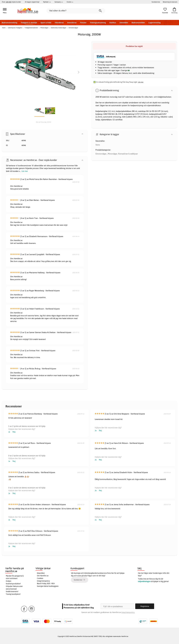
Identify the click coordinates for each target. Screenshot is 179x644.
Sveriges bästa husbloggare (48, 586)
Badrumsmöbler (138, 23)
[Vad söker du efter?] (76, 11)
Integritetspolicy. (128, 612)
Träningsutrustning (98, 23)
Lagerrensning (154, 23)
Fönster (83, 23)
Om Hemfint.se (43, 576)
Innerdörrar (72, 23)
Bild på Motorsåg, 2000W (44, 122)
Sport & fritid (46, 23)
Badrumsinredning (9, 23)
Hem (4, 28)
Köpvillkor (41, 573)
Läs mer (25, 171)
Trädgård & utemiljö (29, 23)
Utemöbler (124, 23)
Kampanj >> (59, 2)
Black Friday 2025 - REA (46, 584)
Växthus (113, 23)
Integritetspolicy (43, 581)
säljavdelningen (144, 581)
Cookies (40, 578)
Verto (98, 145)
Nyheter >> (47, 2)
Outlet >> (70, 2)
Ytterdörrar (59, 23)
